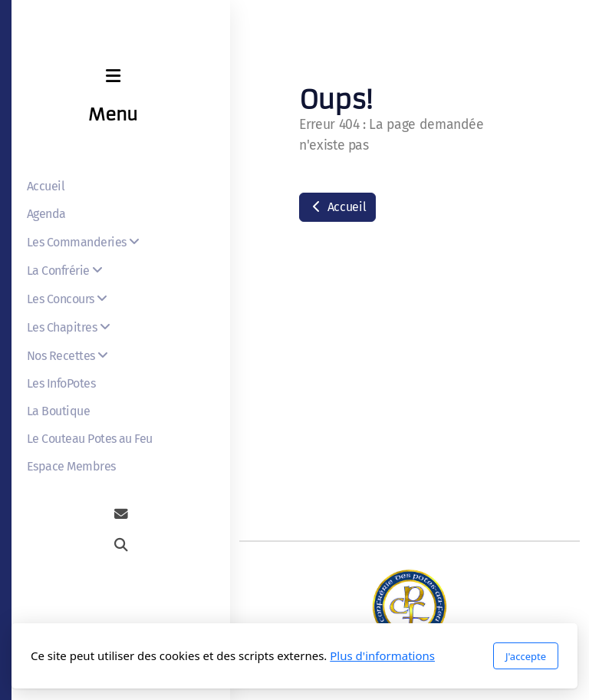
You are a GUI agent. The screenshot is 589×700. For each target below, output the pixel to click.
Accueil (337, 207)
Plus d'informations (382, 655)
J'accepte (526, 656)
